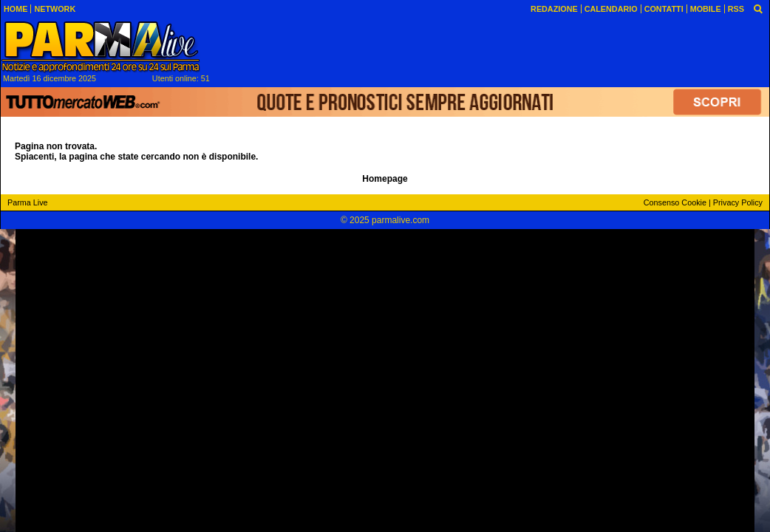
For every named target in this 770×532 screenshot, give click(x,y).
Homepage (385, 179)
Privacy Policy (738, 202)
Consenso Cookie (675, 202)
